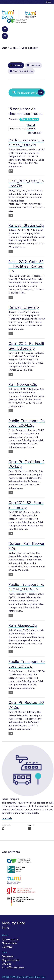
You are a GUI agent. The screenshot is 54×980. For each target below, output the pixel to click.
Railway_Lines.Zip (24, 307)
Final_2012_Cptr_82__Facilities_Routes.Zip (26, 266)
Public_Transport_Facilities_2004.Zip (26, 587)
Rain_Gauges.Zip (23, 625)
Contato (7, 947)
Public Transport (29, 48)
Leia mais (7, 818)
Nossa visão (9, 943)
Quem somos (10, 939)
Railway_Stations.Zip (26, 225)
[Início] (4, 48)
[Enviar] (41, 92)
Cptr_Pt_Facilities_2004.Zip (26, 464)
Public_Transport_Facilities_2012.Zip (26, 142)
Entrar (48, 2)
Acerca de (33, 65)
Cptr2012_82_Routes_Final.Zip (26, 505)
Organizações (11, 960)
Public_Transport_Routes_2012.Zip (27, 664)
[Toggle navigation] (5, 29)
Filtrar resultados (17, 129)
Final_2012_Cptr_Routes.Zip (26, 183)
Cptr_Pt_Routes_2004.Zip (26, 705)
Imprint (21, 977)
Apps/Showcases (13, 967)
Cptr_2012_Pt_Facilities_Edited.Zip (26, 346)
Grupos (14, 48)
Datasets (16, 65)
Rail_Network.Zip (23, 384)
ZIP (11, 171)
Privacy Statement (36, 977)
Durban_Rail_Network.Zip (26, 546)
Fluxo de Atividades (21, 71)
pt (5, 36)
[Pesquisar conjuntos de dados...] (28, 93)
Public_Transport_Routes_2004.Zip (27, 423)
